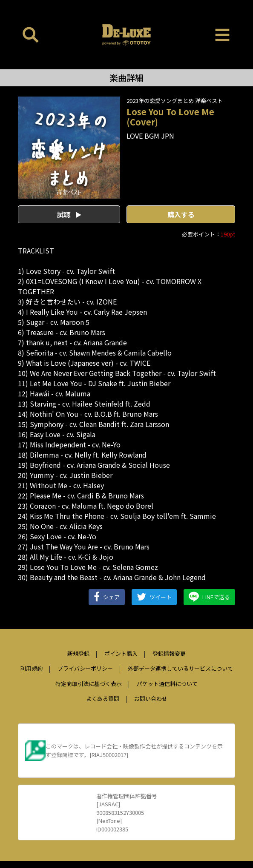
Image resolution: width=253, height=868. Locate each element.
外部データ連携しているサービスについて (180, 668)
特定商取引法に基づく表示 (89, 684)
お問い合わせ (151, 699)
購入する (181, 214)
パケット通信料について (167, 684)
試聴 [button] (69, 214)
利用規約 (32, 668)
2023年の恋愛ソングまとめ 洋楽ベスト (175, 101)
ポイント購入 (121, 653)
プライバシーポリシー (85, 668)
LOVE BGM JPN (150, 136)
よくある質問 (103, 699)
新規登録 (78, 653)
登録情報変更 (169, 653)
